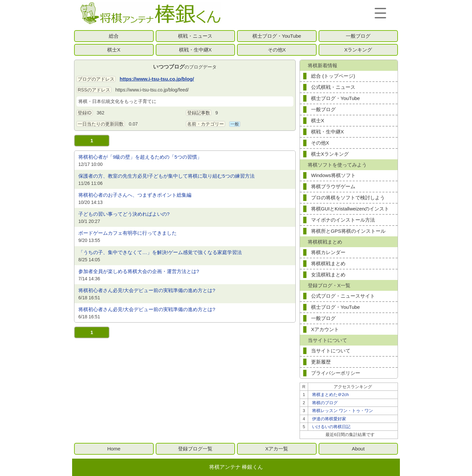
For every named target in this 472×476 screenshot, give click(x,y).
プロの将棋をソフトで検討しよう (348, 198)
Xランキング (358, 50)
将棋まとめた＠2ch (330, 395)
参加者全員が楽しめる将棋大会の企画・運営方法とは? (139, 271)
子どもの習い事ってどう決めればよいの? (124, 214)
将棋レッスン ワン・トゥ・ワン (343, 411)
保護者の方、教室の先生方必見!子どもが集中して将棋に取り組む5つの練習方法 (167, 176)
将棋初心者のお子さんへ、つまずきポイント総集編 (135, 195)
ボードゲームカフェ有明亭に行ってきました (128, 233)
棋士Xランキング (330, 154)
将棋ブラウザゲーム (333, 186)
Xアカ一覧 (277, 449)
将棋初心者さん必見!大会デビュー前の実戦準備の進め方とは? (147, 290)
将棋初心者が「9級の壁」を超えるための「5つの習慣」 (140, 157)
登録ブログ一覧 (195, 449)
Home (114, 449)
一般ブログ (358, 36)
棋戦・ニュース (195, 36)
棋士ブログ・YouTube (277, 36)
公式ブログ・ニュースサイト (343, 296)
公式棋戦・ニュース (333, 87)
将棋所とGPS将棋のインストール (348, 231)
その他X (277, 50)
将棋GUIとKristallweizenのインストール (350, 210)
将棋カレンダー (328, 252)
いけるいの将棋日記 (331, 427)
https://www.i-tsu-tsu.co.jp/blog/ (157, 79)
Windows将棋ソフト (333, 175)
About (358, 449)
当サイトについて (331, 351)
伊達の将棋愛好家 (329, 419)
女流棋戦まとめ (328, 275)
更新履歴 (321, 362)
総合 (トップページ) (333, 76)
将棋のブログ (325, 403)
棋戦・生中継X (195, 50)
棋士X (114, 50)
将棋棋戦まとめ (328, 263)
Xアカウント (325, 329)
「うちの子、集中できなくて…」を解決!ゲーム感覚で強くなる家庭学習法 (160, 252)
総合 (114, 36)
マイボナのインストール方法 (343, 220)
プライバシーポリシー (336, 373)
